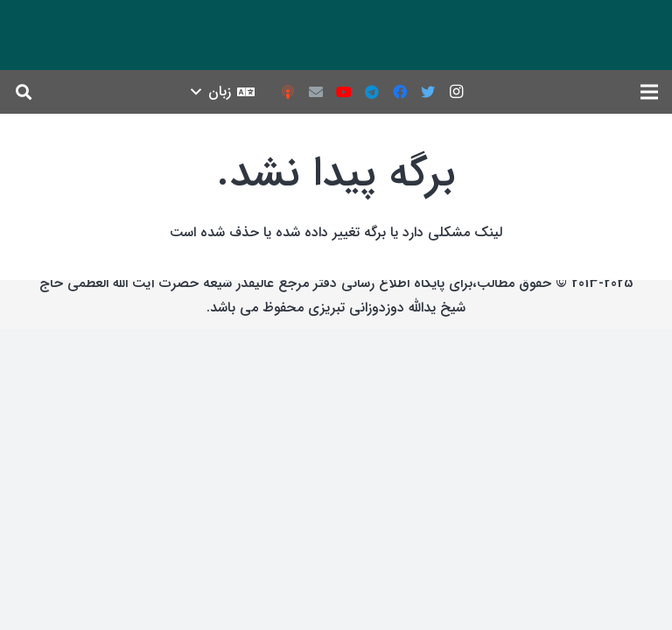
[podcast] (288, 92)
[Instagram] (456, 92)
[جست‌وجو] (24, 92)
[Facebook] (400, 92)
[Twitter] (428, 92)
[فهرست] (649, 92)
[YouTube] (344, 92)
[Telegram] (372, 92)
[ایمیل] (316, 92)
